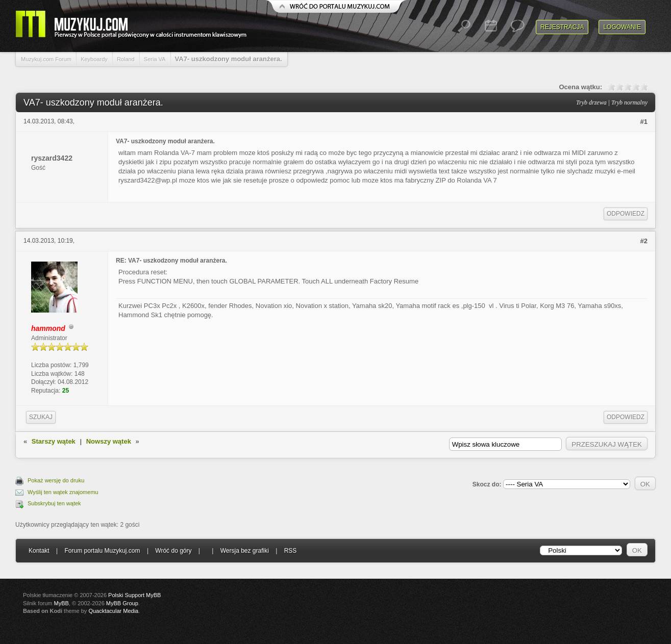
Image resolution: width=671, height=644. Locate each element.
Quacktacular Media (113, 611)
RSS (291, 551)
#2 (644, 241)
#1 (644, 122)
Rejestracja (562, 27)
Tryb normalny (629, 102)
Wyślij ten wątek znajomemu (63, 492)
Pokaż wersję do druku (56, 480)
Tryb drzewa (591, 102)
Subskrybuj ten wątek (54, 503)
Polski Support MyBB (134, 595)
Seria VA (155, 59)
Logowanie (622, 27)
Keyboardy (94, 59)
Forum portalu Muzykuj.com (103, 551)
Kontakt (39, 551)
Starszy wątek (54, 441)
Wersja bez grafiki (245, 551)
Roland (126, 59)
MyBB (61, 603)
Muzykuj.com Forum (46, 59)
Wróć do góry (173, 551)
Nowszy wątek (109, 441)
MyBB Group (122, 603)
